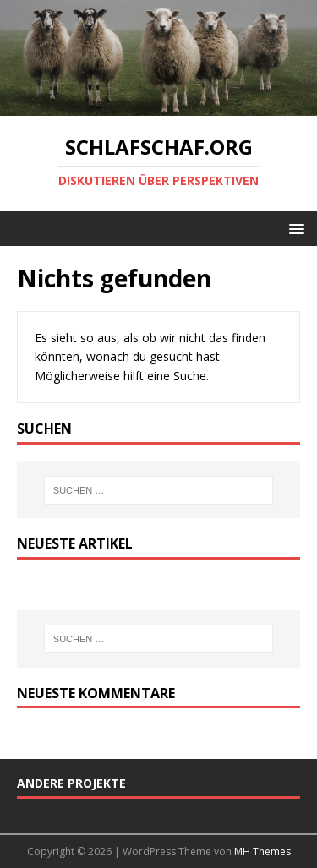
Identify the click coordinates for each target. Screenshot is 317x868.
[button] (294, 228)
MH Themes (262, 852)
